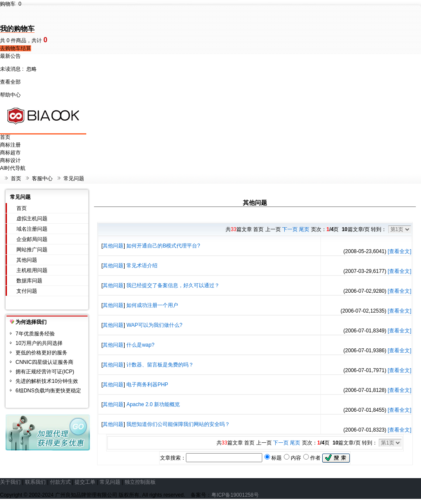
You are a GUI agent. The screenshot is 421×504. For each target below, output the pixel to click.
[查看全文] (400, 251)
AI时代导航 (13, 168)
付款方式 (60, 482)
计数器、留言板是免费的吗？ (160, 365)
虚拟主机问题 (32, 219)
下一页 (290, 229)
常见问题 (74, 178)
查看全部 (10, 82)
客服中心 (42, 178)
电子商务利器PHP (147, 385)
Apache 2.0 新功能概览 (153, 404)
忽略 (31, 69)
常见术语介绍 (142, 266)
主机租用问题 (32, 270)
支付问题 (27, 291)
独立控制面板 (140, 482)
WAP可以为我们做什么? (154, 325)
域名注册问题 (32, 229)
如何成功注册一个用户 (152, 305)
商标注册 (10, 145)
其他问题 (27, 260)
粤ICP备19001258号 (235, 495)
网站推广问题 (32, 250)
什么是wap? (140, 345)
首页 (5, 137)
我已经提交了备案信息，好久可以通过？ (173, 285)
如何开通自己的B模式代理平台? (163, 246)
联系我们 (35, 482)
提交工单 (85, 482)
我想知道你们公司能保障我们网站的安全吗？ (178, 424)
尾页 (304, 229)
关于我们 (10, 482)
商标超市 (10, 153)
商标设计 (10, 160)
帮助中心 (10, 95)
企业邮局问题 (32, 239)
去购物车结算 (16, 48)
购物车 (11, 4)
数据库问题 (29, 281)
